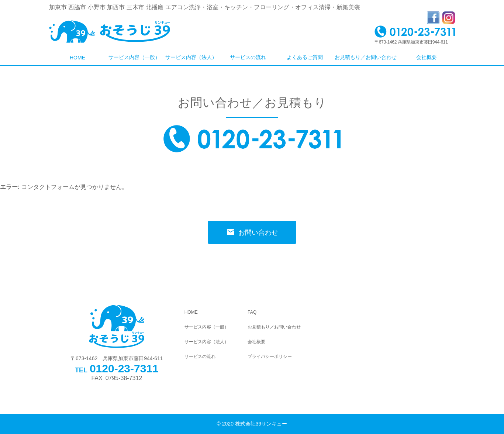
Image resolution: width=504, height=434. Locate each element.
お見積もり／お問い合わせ (366, 57)
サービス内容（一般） (134, 57)
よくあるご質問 (305, 57)
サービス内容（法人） (191, 57)
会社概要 (427, 57)
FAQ (252, 312)
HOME (77, 58)
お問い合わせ (252, 232)
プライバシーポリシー (270, 356)
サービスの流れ (248, 57)
